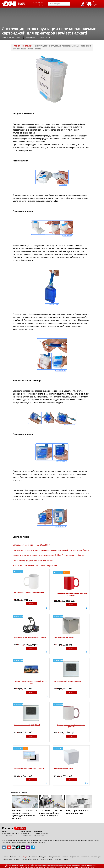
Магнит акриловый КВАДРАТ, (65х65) (27, 725)
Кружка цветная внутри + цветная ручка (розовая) (71, 726)
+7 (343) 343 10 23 (39, 835)
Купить (31, 604)
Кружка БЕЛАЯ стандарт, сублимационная (29, 592)
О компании (33, 857)
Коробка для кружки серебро (64, 637)
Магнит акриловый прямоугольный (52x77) (29, 769)
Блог (19, 857)
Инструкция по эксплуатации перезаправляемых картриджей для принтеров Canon (51, 550)
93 (88, 783)
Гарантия (58, 860)
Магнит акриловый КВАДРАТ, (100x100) (68, 681)
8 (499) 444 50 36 (38, 3)
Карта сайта (85, 857)
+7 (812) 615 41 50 (26, 835)
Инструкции (43, 857)
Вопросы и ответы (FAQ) (30, 860)
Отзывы (17, 860)
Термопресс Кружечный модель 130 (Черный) (30, 637)
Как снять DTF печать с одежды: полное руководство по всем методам (24, 814)
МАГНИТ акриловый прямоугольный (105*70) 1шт (31, 682)
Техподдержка (7, 860)
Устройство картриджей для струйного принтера (35, 565)
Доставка (65, 857)
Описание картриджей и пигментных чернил (33, 560)
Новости (13, 857)
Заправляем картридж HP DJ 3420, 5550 (31, 545)
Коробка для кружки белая (63, 769)
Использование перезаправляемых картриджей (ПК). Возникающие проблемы (49, 555)
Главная (5, 857)
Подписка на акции (46, 860)
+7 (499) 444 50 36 (7, 835)
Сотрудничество (54, 857)
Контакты (66, 860)
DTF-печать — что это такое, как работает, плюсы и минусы (51, 813)
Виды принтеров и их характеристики (78, 812)
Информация (75, 857)
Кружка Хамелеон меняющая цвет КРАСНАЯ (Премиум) (71, 594)
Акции (25, 857)
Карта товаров (96, 857)
